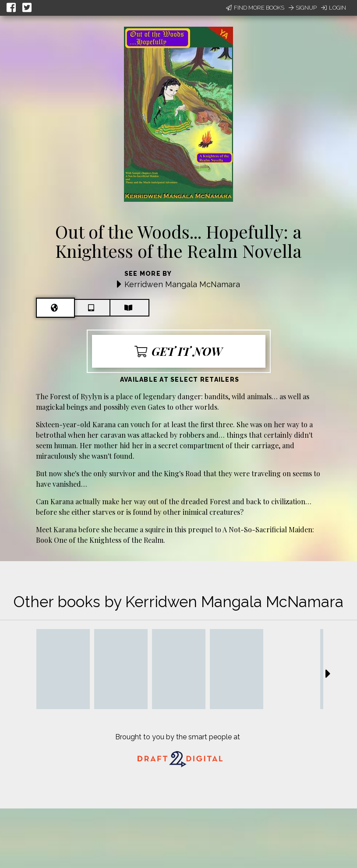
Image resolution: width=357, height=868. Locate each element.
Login (334, 8)
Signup (303, 8)
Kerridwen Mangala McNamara (182, 284)
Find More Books (255, 8)
